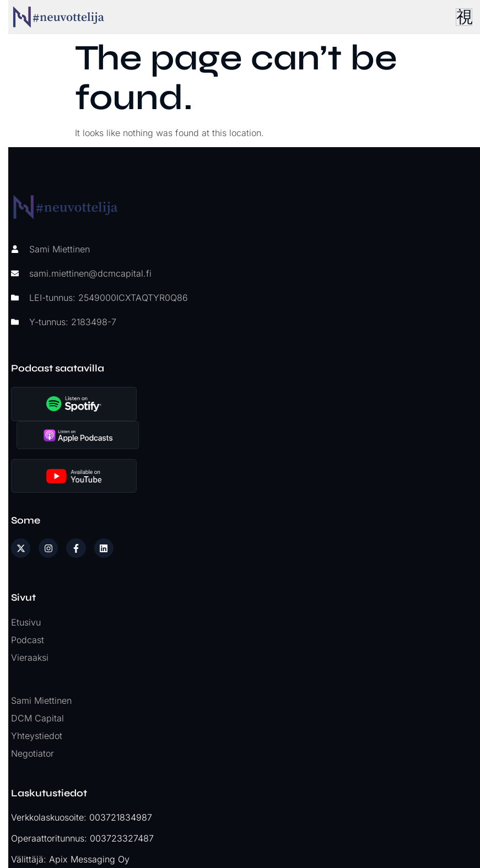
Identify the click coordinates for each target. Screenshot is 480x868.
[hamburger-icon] (461, 17)
